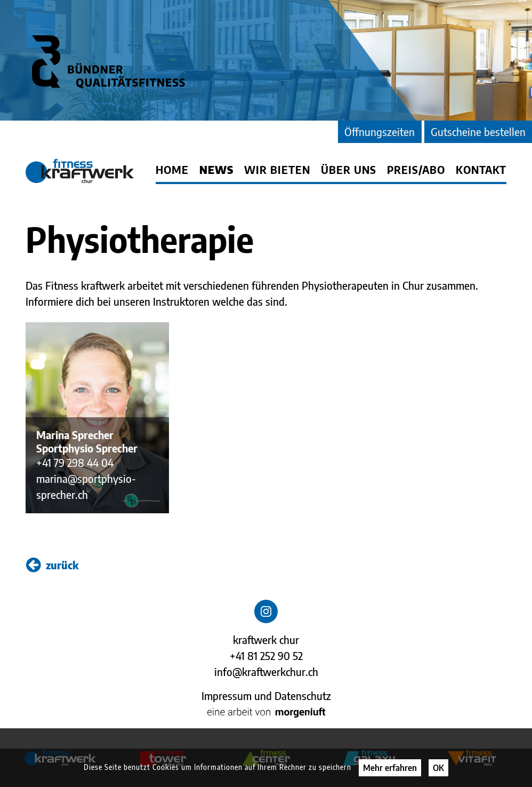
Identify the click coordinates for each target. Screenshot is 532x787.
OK (438, 768)
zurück (52, 565)
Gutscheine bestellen (478, 132)
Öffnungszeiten (380, 132)
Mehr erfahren (390, 768)
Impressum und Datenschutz (266, 695)
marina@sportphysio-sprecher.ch (86, 486)
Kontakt (481, 170)
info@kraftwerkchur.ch (266, 671)
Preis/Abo (416, 170)
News (216, 170)
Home (172, 170)
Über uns (349, 170)
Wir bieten (277, 170)
